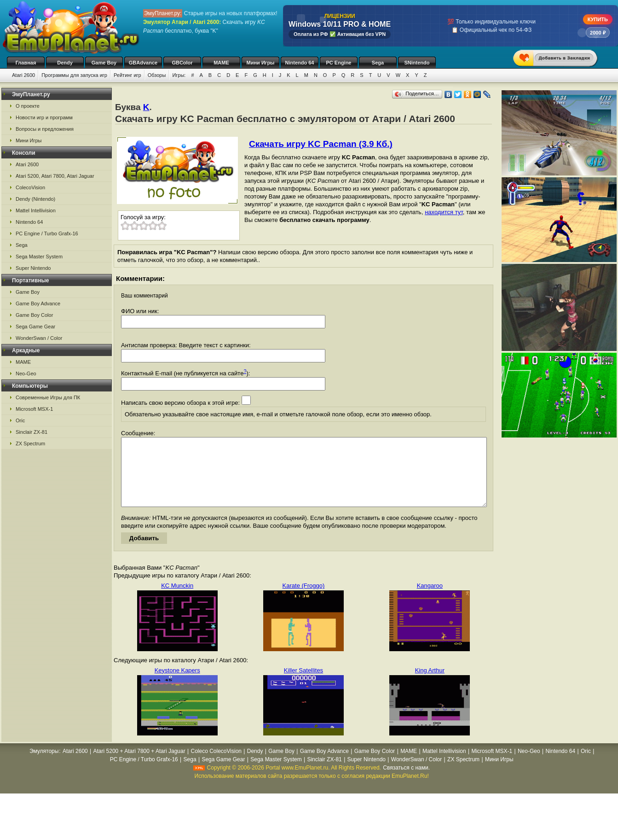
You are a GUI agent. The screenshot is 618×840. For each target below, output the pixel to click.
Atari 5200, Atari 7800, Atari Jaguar (55, 176)
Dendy (65, 63)
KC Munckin (177, 599)
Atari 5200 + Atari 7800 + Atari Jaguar (139, 765)
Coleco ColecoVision (216, 765)
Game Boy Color (34, 315)
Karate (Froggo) (304, 599)
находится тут (444, 212)
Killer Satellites (303, 684)
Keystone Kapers (177, 684)
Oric (20, 420)
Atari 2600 (23, 75)
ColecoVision (30, 187)
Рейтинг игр (127, 75)
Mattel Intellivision (36, 210)
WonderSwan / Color (39, 338)
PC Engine (338, 63)
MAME (221, 63)
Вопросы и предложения (45, 129)
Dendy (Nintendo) (35, 199)
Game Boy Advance (38, 303)
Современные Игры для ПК (48, 397)
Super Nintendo (33, 268)
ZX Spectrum (30, 443)
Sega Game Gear (35, 327)
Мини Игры (261, 63)
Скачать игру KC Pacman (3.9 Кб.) (321, 144)
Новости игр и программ (44, 117)
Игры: (179, 75)
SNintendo (417, 63)
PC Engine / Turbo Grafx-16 (47, 233)
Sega (378, 63)
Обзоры (157, 75)
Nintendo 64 (300, 63)
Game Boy (104, 63)
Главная (26, 63)
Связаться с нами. (406, 782)
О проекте (28, 106)
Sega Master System (39, 257)
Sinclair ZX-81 (32, 432)
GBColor (182, 63)
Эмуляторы (44, 765)
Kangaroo (430, 599)
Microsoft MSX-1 (34, 409)
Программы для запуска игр (74, 75)
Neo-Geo (26, 373)
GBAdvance (143, 63)
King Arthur (430, 684)
